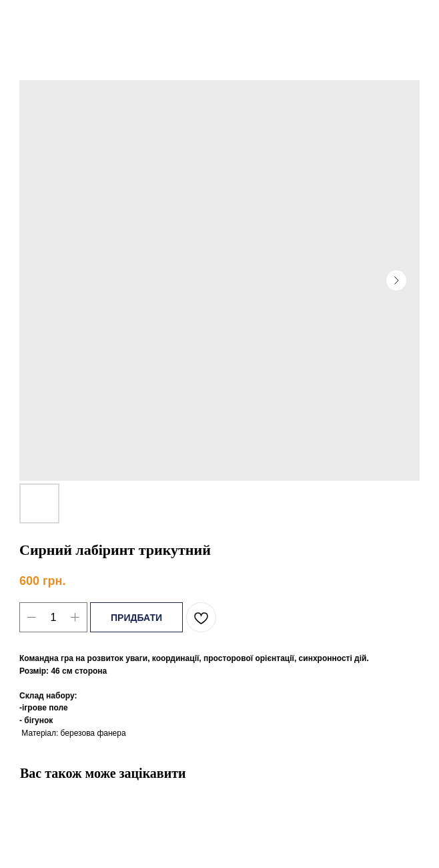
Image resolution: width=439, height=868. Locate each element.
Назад (35, 19)
